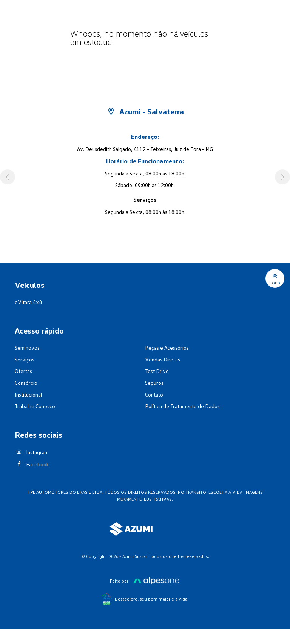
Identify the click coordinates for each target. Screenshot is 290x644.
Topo (275, 278)
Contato (154, 394)
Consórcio (26, 383)
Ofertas (23, 371)
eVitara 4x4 (28, 302)
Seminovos (27, 348)
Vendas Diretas (163, 359)
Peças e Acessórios (167, 348)
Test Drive (157, 371)
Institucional (28, 394)
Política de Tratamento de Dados (182, 406)
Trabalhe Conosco (35, 406)
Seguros (154, 383)
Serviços (25, 359)
